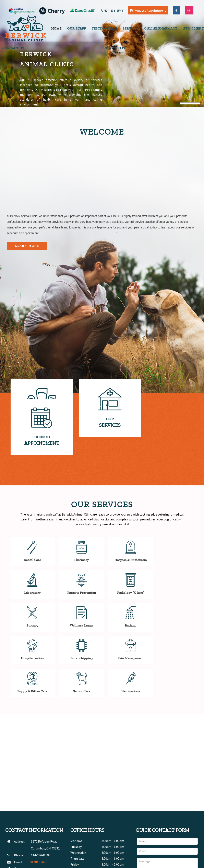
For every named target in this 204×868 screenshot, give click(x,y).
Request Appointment (148, 10)
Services (131, 28)
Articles (167, 864)
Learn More (27, 246)
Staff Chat (115, 48)
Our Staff (77, 28)
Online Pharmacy (161, 28)
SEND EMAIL (39, 815)
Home (56, 28)
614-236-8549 (112, 10)
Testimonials (104, 28)
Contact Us (13, 48)
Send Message (185, 830)
